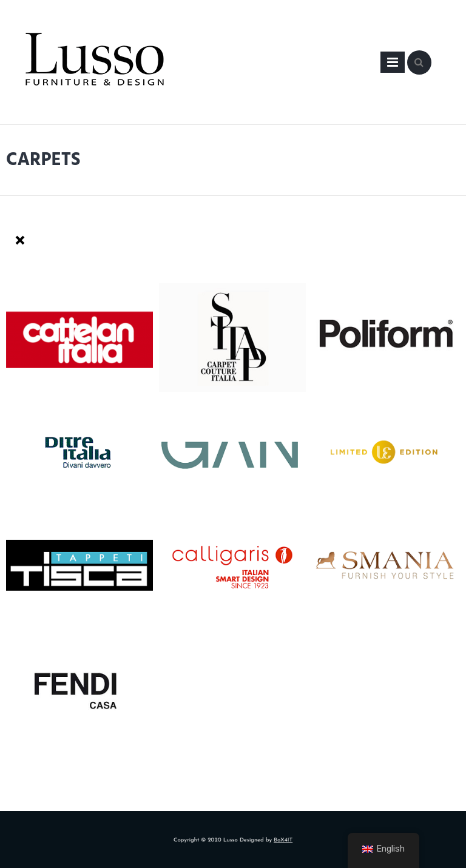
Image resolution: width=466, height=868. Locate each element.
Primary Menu (393, 65)
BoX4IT (276, 840)
